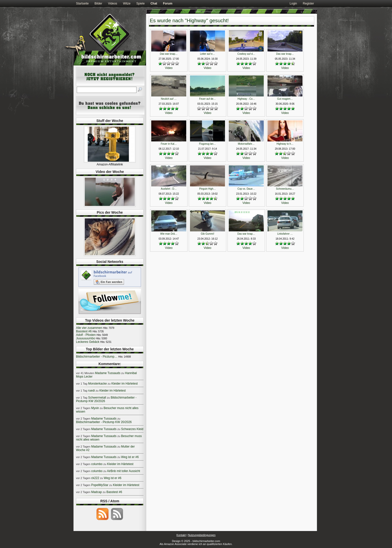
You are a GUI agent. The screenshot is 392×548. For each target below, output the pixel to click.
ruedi (91, 391)
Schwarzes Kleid (132, 429)
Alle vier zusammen (89, 328)
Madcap (97, 492)
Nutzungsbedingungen (202, 535)
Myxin (95, 408)
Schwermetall (97, 398)
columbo (97, 464)
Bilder (98, 3)
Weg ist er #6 (130, 457)
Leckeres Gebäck (88, 342)
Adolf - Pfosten (86, 335)
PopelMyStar (100, 485)
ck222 (95, 478)
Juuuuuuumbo (85, 338)
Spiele (140, 3)
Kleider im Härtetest (124, 384)
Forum (168, 3)
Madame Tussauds (108, 373)
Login (293, 3)
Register (308, 3)
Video (169, 68)
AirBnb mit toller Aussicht (124, 471)
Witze (127, 3)
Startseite (82, 3)
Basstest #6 (84, 331)
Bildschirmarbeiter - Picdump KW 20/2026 (104, 422)
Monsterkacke (97, 384)
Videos (112, 3)
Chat (154, 3)
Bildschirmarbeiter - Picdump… (97, 357)
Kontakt (181, 535)
